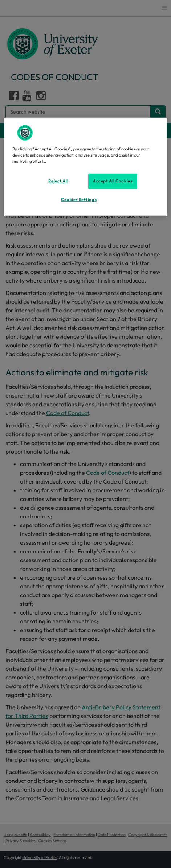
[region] (85, 167)
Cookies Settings (79, 199)
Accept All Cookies (113, 181)
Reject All (58, 181)
